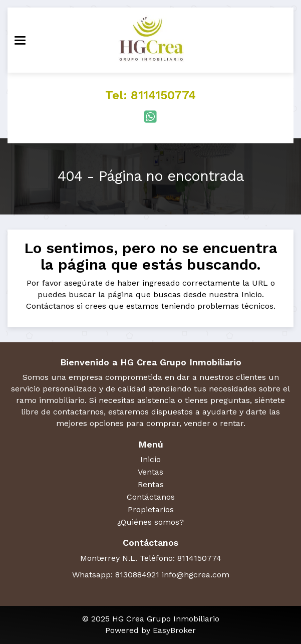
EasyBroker (174, 630)
